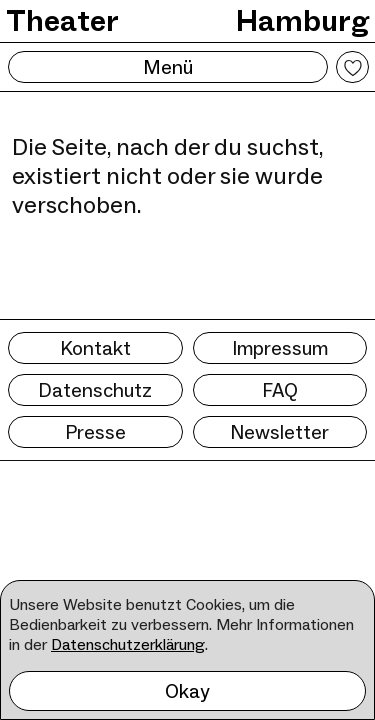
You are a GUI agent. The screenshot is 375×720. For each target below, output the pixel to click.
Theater (62, 20)
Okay (187, 691)
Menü (168, 67)
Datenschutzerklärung (128, 644)
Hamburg (302, 20)
